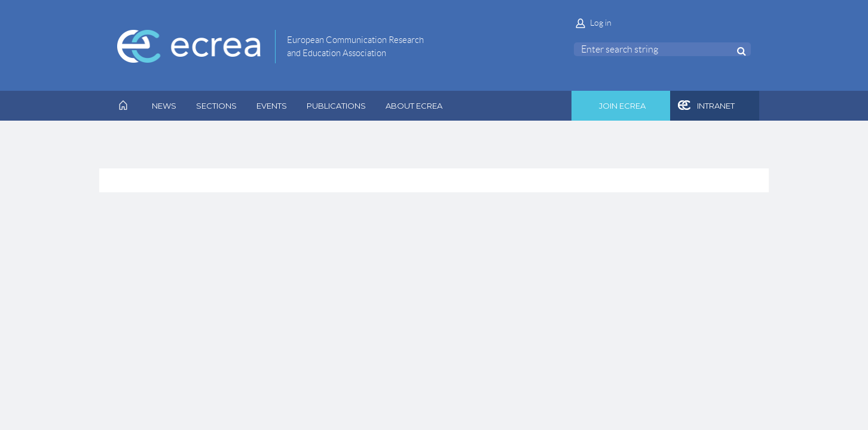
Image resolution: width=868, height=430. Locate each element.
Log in (601, 23)
